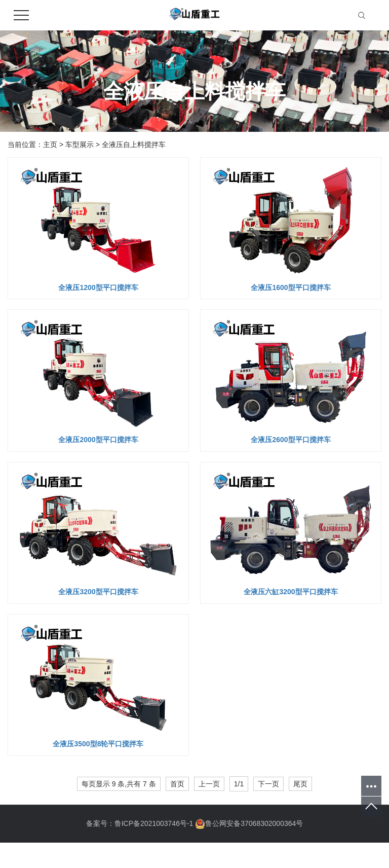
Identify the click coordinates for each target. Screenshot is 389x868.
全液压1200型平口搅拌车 (98, 287)
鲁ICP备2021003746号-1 (154, 823)
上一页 (209, 784)
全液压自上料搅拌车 (134, 144)
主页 (50, 144)
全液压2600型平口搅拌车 (290, 440)
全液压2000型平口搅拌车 (98, 440)
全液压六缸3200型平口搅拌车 (290, 592)
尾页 (300, 784)
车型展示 (80, 144)
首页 (177, 784)
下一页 (268, 784)
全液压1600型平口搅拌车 (290, 287)
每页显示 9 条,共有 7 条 (119, 784)
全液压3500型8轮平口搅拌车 (98, 744)
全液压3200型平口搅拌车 (98, 592)
